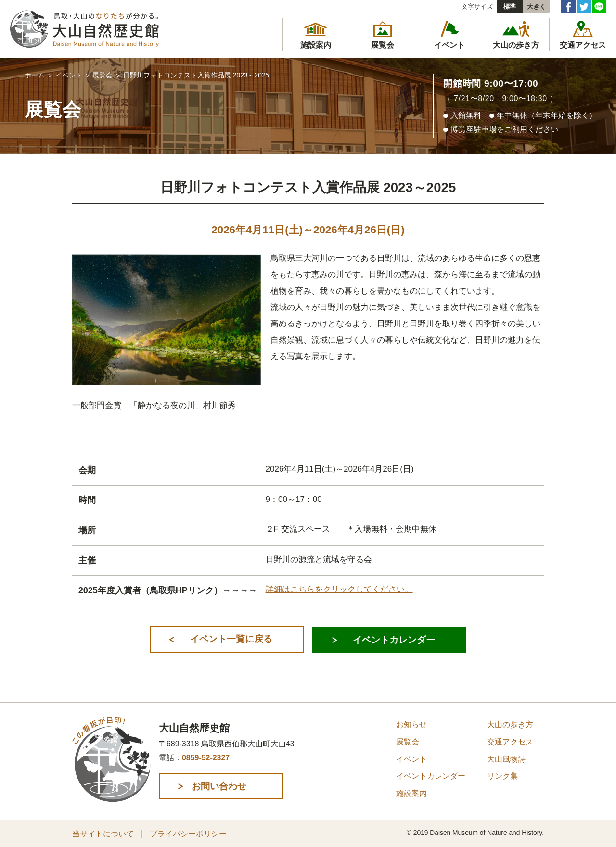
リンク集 (502, 776)
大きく (536, 6)
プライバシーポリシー (188, 833)
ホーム (35, 75)
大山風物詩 (506, 759)
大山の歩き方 (510, 725)
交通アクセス (510, 741)
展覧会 (103, 75)
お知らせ (411, 725)
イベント (69, 75)
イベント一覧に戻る (230, 639)
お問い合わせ (223, 786)
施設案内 (411, 793)
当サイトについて (103, 833)
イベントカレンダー (393, 639)
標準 (510, 6)
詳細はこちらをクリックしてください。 (339, 589)
